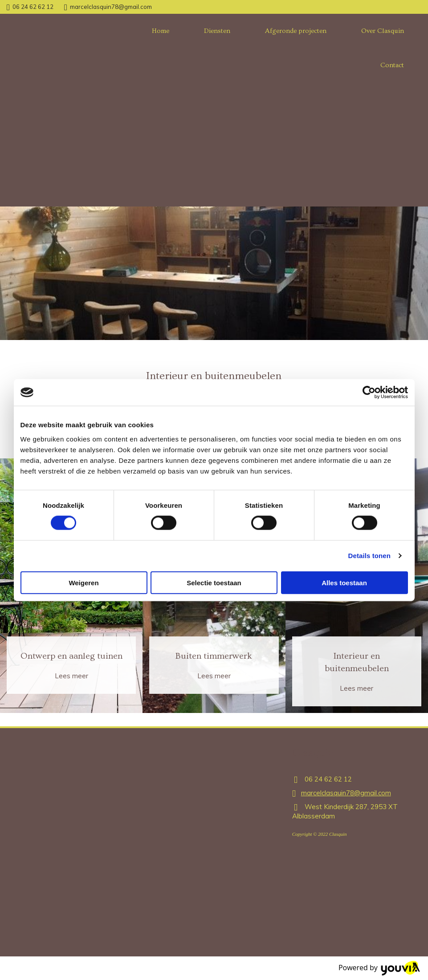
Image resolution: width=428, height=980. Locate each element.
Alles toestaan (344, 582)
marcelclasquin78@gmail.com (111, 7)
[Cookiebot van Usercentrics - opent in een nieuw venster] (369, 393)
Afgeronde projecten (296, 31)
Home (161, 31)
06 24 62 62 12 (33, 7)
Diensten (217, 31)
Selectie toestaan (214, 582)
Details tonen (369, 556)
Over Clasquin (383, 31)
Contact (392, 65)
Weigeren (84, 582)
